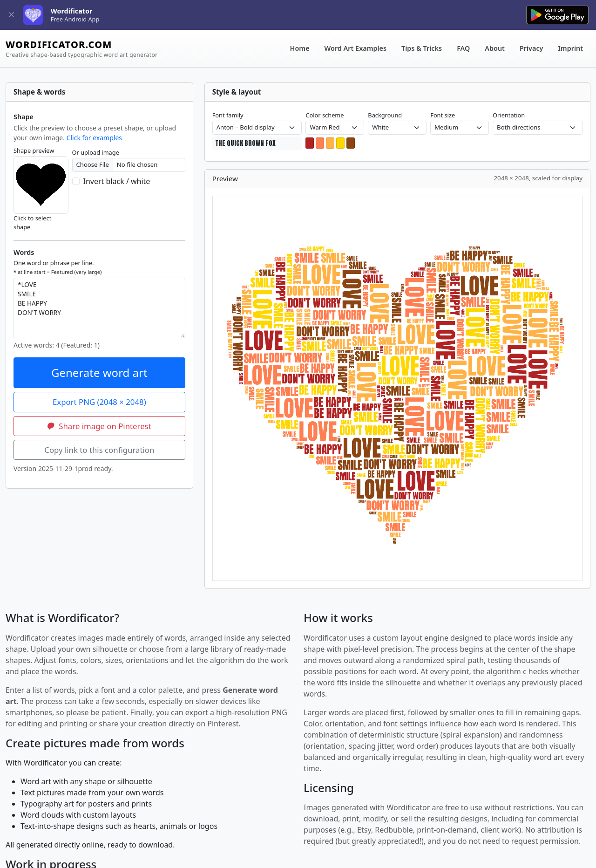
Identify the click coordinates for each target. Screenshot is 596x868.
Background (385, 115)
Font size (443, 115)
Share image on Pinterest (99, 426)
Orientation (509, 115)
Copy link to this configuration (99, 450)
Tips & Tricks (422, 48)
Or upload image (96, 152)
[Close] (11, 15)
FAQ (463, 48)
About (495, 48)
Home (300, 48)
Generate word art (99, 372)
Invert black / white (117, 181)
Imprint (571, 48)
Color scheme (325, 115)
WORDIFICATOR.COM (82, 49)
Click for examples (94, 138)
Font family (228, 115)
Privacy (532, 48)
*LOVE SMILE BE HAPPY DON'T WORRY (99, 308)
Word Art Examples (356, 48)
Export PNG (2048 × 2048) (99, 402)
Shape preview (34, 150)
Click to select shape (32, 222)
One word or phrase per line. (58, 267)
